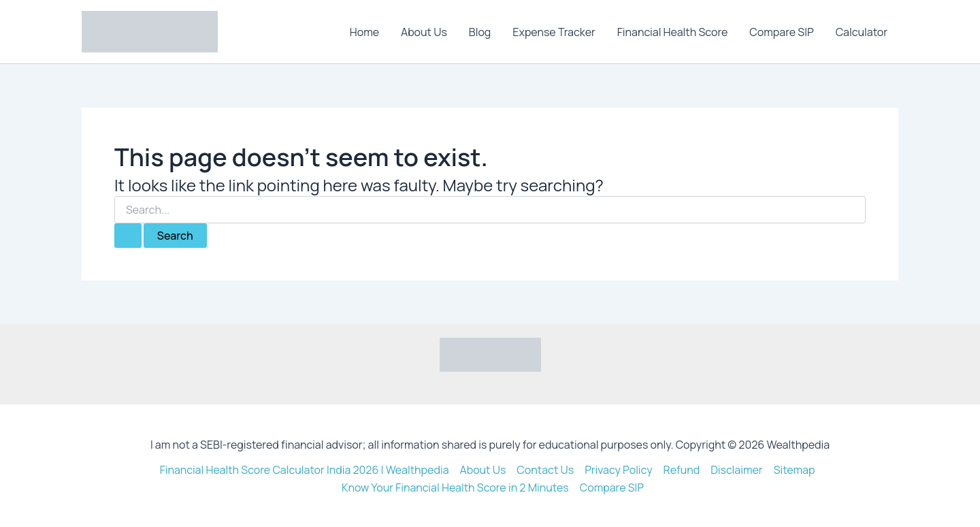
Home (364, 32)
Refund (682, 470)
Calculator (862, 32)
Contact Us (545, 470)
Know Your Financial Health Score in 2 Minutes (455, 488)
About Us (424, 32)
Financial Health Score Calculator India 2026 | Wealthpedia (305, 470)
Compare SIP (781, 32)
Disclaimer (737, 470)
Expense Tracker (554, 32)
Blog (480, 32)
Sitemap (795, 470)
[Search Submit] (128, 236)
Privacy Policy (618, 470)
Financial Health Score (673, 32)
